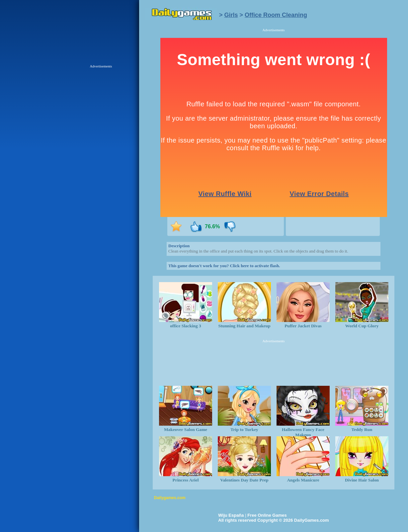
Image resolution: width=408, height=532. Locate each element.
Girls (231, 15)
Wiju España (231, 515)
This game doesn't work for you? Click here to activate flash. (224, 266)
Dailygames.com (170, 498)
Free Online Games (267, 515)
